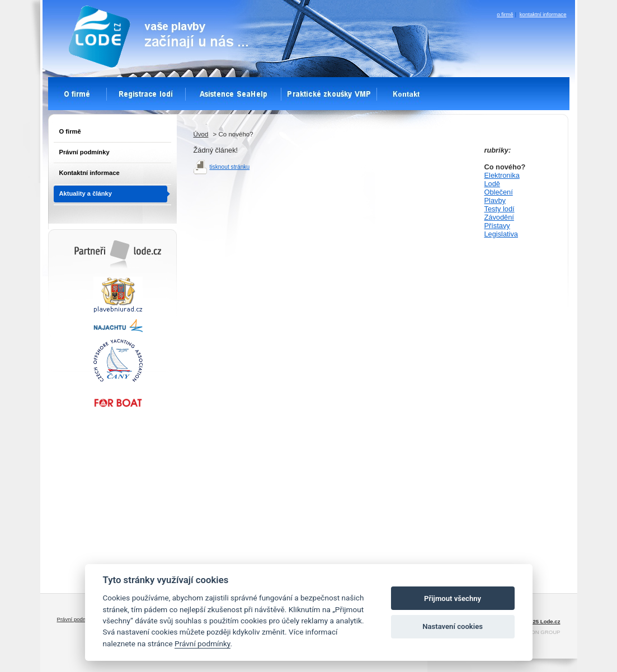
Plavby (495, 200)
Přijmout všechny (453, 598)
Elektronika (502, 175)
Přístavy (497, 226)
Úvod (201, 134)
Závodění (499, 217)
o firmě (505, 14)
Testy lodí (500, 209)
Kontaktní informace (90, 173)
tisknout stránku (230, 167)
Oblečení (499, 192)
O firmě (70, 131)
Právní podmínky (84, 152)
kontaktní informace (543, 14)
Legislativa (501, 234)
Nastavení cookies (453, 626)
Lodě (492, 184)
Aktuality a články (86, 193)
